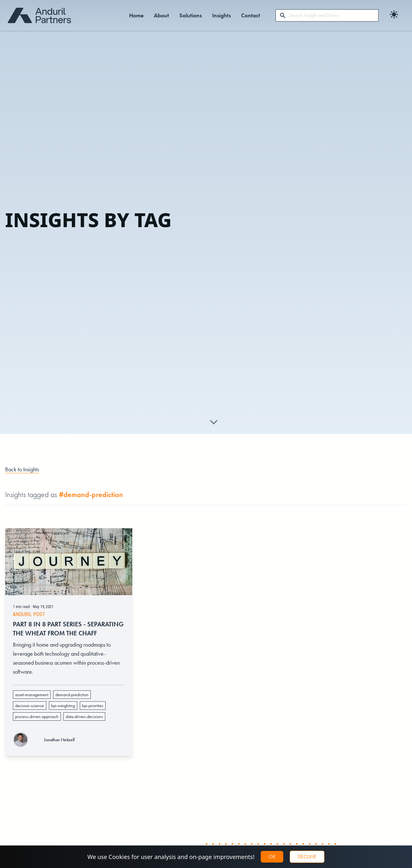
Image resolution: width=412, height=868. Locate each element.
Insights (221, 15)
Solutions (191, 15)
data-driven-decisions (84, 721)
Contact (251, 15)
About (161, 15)
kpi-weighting (63, 710)
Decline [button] (307, 857)
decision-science (30, 710)
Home (136, 15)
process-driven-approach (37, 721)
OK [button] (272, 857)
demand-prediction (72, 699)
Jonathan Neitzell (59, 743)
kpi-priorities (93, 710)
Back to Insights (22, 469)
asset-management (32, 699)
